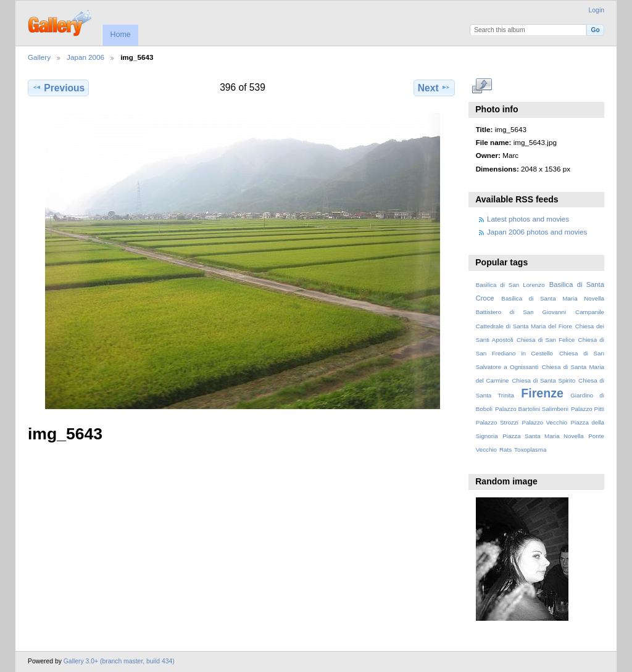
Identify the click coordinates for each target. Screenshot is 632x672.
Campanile (590, 312)
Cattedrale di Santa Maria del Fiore (524, 326)
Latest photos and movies (528, 219)
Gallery (39, 57)
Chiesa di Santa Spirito (543, 380)
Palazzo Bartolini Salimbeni (532, 409)
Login (597, 10)
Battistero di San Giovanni (521, 312)
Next (434, 88)
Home (120, 35)
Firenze (542, 393)
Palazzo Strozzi (497, 422)
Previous (58, 88)
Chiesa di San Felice (546, 340)
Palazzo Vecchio (544, 422)
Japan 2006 (85, 57)
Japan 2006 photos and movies (537, 232)
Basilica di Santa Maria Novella (553, 298)
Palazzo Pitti (588, 409)
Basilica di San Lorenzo (510, 285)
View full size (482, 86)
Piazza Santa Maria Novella (543, 436)
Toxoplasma (530, 450)
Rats (505, 450)
